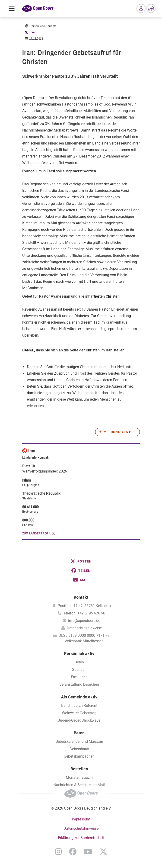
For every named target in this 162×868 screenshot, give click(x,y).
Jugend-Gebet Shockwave (79, 720)
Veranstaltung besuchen (79, 684)
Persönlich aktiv (79, 654)
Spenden (79, 670)
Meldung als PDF (120, 432)
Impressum (81, 819)
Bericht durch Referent (79, 706)
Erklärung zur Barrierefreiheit (81, 838)
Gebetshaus (79, 749)
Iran (32, 32)
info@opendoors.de (84, 621)
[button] (81, 561)
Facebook (73, 852)
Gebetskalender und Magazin (79, 741)
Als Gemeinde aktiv (79, 697)
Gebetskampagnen (79, 756)
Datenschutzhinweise (84, 628)
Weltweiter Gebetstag (79, 713)
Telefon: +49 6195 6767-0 (84, 613)
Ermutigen (79, 677)
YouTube (88, 852)
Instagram (58, 852)
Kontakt (81, 597)
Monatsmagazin (79, 777)
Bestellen (79, 769)
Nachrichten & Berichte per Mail (79, 785)
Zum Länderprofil (37, 533)
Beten (79, 662)
